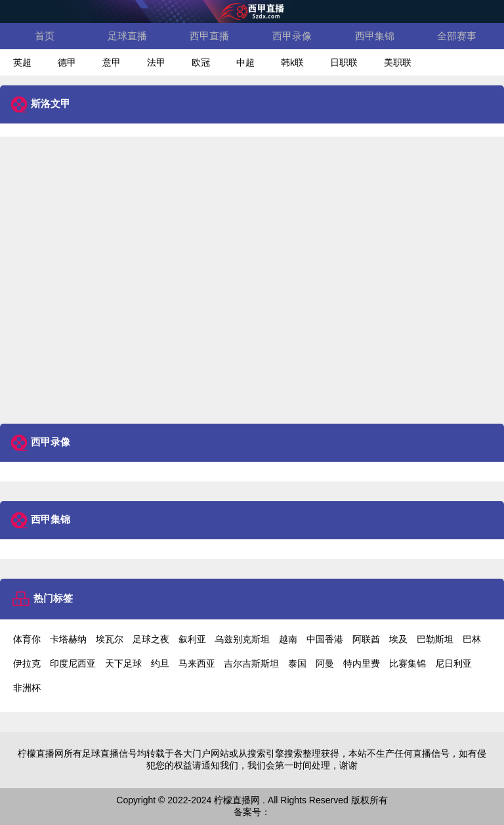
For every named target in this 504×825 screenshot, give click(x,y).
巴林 (472, 639)
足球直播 (127, 36)
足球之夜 (151, 639)
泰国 (297, 663)
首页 (45, 36)
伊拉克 (27, 663)
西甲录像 (292, 36)
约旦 (160, 663)
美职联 (398, 62)
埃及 (398, 639)
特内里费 (362, 663)
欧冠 (201, 62)
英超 (22, 62)
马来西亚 (197, 663)
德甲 (67, 62)
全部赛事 (457, 36)
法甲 (156, 62)
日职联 (344, 62)
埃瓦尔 (110, 639)
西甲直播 (209, 36)
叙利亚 (192, 639)
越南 (288, 639)
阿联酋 (366, 639)
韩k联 (292, 62)
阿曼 (325, 663)
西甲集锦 (375, 36)
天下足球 (123, 663)
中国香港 (325, 639)
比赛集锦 (408, 663)
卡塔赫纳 (68, 639)
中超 (245, 62)
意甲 (112, 62)
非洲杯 (27, 688)
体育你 (27, 639)
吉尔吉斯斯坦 (251, 663)
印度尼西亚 (73, 663)
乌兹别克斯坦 (242, 639)
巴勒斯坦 (435, 639)
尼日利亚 (453, 663)
